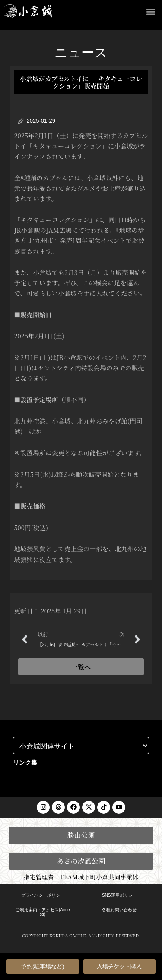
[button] (151, 11)
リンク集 (25, 762)
